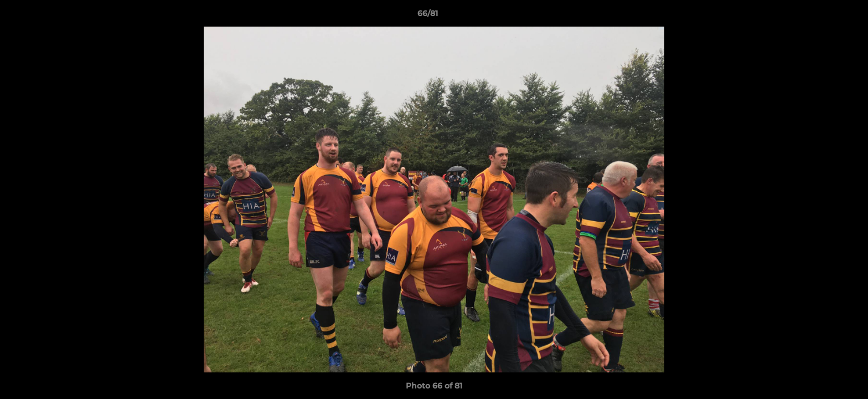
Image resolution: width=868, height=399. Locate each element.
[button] (821, 16)
